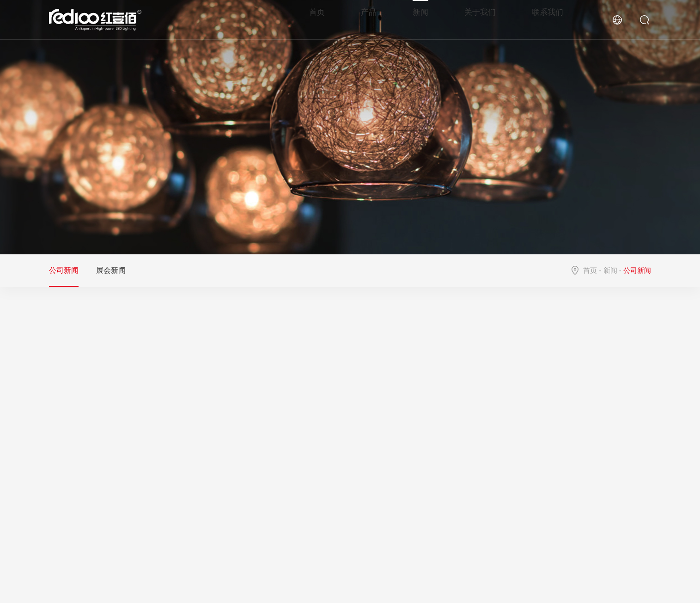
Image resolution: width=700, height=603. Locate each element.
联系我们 (548, 19)
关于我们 (483, 19)
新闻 (425, 19)
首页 (323, 19)
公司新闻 (64, 270)
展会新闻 (111, 270)
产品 (374, 19)
